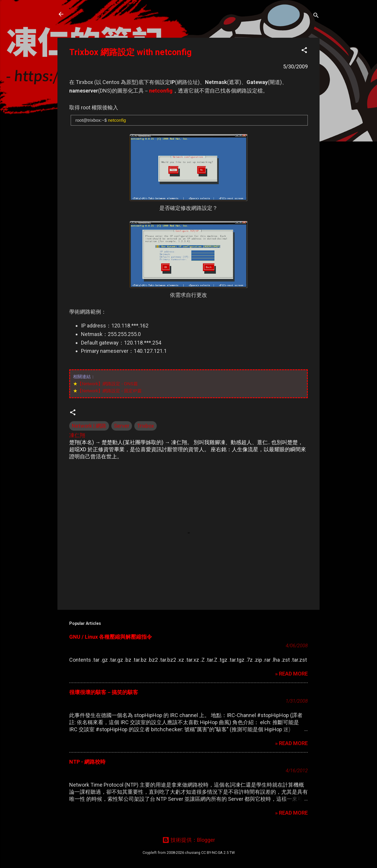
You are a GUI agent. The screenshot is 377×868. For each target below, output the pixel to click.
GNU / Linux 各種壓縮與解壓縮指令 (111, 637)
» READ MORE (291, 674)
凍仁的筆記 (89, 14)
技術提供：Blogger (189, 840)
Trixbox (145, 426)
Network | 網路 (89, 426)
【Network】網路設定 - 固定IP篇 (110, 391)
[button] (304, 51)
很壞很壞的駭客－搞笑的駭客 (104, 692)
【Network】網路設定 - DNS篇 (108, 384)
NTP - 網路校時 (87, 762)
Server (122, 426)
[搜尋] (316, 16)
